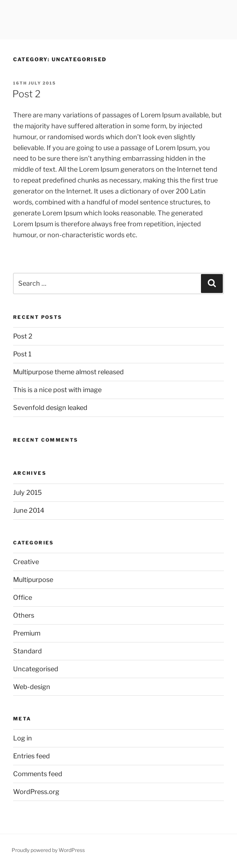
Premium (27, 633)
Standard (27, 651)
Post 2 (26, 94)
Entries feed (31, 756)
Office (23, 597)
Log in (23, 738)
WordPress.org (36, 792)
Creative (26, 562)
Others (24, 615)
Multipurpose (33, 580)
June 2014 (29, 510)
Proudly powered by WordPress (48, 850)
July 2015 (27, 492)
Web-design (32, 687)
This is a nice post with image (57, 390)
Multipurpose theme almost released (68, 372)
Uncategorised (36, 669)
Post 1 (22, 354)
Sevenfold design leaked (50, 408)
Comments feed (38, 774)
